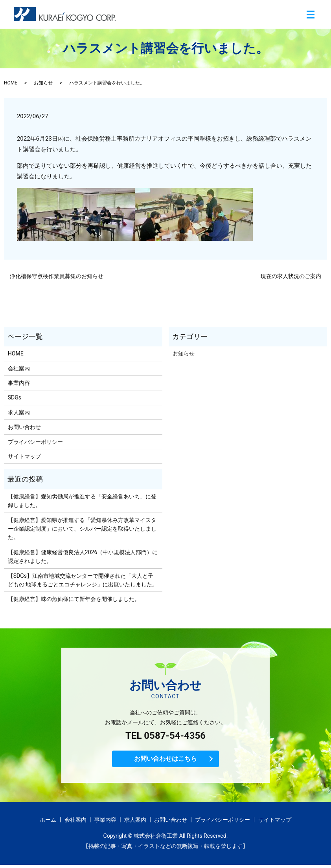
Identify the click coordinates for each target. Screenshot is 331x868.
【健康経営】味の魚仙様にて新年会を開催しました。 (74, 599)
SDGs (15, 397)
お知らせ (43, 83)
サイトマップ (24, 456)
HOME (11, 83)
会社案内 (19, 368)
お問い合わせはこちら (165, 761)
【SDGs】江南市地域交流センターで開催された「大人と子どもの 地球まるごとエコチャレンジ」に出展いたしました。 (83, 580)
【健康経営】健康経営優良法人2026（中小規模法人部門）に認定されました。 (83, 557)
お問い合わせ (24, 427)
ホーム (48, 823)
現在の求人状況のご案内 (291, 276)
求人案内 (19, 412)
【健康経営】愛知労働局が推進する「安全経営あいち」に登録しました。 (82, 501)
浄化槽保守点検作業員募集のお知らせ (57, 276)
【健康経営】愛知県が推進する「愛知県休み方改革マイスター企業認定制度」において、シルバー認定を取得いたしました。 (82, 529)
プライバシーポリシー (35, 442)
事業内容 (19, 383)
